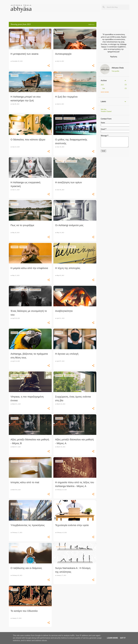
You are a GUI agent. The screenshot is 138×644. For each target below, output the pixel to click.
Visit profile (115, 71)
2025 (102, 85)
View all (91, 25)
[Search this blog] (118, 7)
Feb (104, 89)
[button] (49, 66)
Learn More (112, 638)
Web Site (104, 109)
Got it (123, 638)
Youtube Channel (106, 111)
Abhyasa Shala (118, 68)
